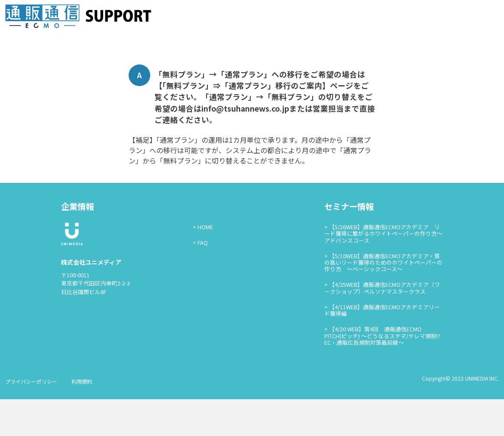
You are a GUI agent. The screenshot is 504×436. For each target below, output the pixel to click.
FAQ (203, 280)
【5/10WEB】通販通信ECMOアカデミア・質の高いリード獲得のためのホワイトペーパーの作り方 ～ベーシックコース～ (383, 299)
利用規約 (82, 418)
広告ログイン (412, 18)
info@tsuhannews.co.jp (245, 145)
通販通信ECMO (473, 18)
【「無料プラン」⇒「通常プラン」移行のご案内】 (242, 123)
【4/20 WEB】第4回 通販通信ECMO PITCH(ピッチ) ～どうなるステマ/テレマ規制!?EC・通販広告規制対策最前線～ (382, 373)
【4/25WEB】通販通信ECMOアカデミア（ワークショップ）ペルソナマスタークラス (382, 325)
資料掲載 (352, 18)
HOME (205, 264)
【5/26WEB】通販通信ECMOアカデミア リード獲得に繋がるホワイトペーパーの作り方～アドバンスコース (383, 270)
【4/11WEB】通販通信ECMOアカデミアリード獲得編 (382, 347)
